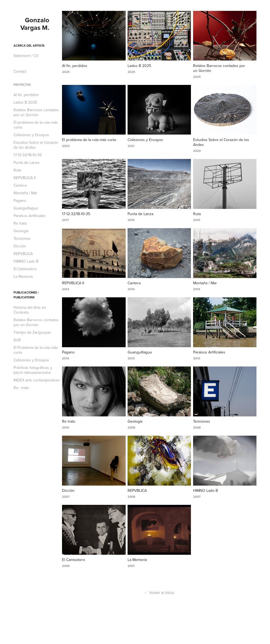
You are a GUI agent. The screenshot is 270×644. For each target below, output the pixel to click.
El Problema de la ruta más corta (36, 350)
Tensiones (22, 238)
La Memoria (23, 276)
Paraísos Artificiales (30, 216)
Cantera (20, 185)
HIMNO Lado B (26, 261)
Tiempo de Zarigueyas (32, 332)
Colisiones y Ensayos (31, 135)
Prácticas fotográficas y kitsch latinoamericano (33, 370)
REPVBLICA (23, 254)
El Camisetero (25, 269)
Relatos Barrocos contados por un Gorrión (36, 112)
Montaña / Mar (25, 193)
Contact (20, 71)
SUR (17, 340)
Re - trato (21, 388)
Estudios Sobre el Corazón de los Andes (36, 145)
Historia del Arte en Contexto (30, 310)
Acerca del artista (29, 46)
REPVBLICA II (25, 178)
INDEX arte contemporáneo (37, 380)
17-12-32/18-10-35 (28, 155)
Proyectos (22, 85)
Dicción (20, 246)
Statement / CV (26, 56)
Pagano (20, 200)
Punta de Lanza (26, 162)
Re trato (20, 223)
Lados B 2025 (25, 102)
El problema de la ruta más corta (36, 125)
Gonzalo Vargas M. (36, 24)
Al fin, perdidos (26, 95)
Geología (21, 231)
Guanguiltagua (26, 208)
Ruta (17, 170)
